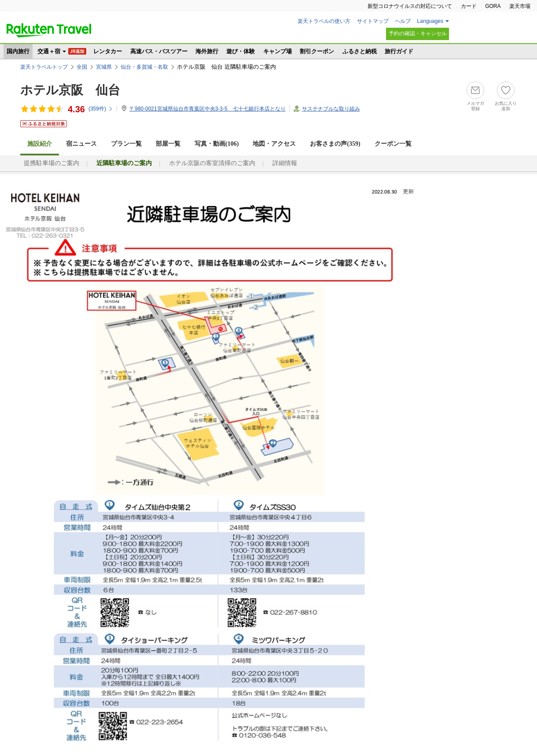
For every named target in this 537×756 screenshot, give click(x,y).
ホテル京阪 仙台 (70, 90)
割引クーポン (317, 51)
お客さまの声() (335, 144)
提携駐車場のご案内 (51, 163)
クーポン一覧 (393, 144)
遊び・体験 (241, 51)
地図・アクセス (274, 144)
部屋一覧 (168, 144)
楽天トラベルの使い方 (324, 21)
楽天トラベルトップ (44, 67)
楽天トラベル (49, 30)
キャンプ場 (278, 51)
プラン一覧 (126, 144)
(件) (101, 109)
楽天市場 (520, 6)
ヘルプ (403, 21)
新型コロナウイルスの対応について (410, 6)
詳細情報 (285, 163)
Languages (430, 21)
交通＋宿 (49, 51)
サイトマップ (373, 21)
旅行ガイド (399, 51)
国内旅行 (18, 51)
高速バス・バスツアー (159, 51)
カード (469, 6)
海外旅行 (207, 51)
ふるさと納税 (360, 51)
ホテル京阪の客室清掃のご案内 (212, 163)
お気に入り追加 (506, 106)
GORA (493, 6)
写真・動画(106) (217, 144)
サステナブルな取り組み (331, 109)
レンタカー (108, 51)
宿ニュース (81, 144)
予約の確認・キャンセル (418, 33)
